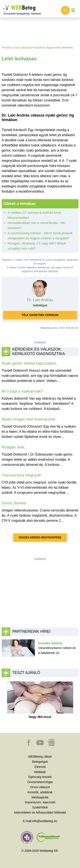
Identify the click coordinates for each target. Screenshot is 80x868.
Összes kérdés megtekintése (40, 538)
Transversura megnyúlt (21, 475)
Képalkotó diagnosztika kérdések (53, 47)
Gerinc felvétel (14, 503)
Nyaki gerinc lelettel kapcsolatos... (31, 363)
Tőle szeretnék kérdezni (40, 315)
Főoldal (6, 47)
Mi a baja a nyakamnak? (23, 391)
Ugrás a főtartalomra (4, 5)
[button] (29, 745)
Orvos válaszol (22, 47)
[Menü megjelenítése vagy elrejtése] (73, 10)
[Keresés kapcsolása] (65, 10)
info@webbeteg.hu (45, 821)
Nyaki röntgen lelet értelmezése (29, 419)
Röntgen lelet (13, 447)
